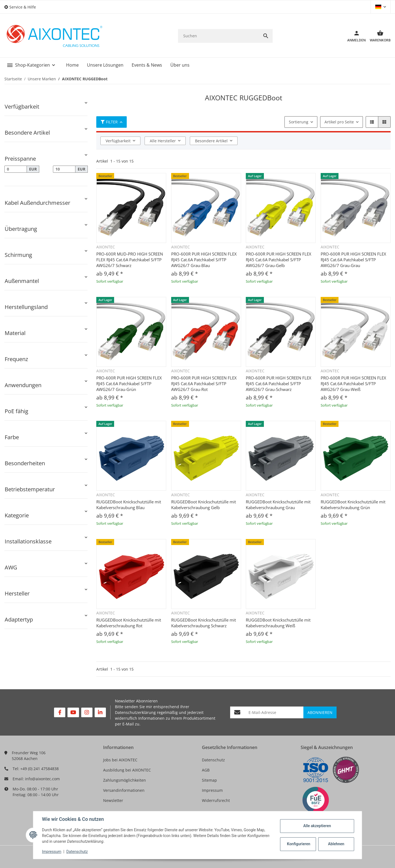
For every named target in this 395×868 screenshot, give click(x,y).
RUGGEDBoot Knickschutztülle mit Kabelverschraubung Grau (278, 505)
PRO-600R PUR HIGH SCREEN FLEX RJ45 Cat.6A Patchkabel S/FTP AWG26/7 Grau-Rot (204, 384)
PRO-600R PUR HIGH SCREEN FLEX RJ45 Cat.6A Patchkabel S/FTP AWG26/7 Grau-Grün (129, 384)
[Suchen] (218, 36)
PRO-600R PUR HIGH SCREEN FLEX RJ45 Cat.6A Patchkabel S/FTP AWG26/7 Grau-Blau (204, 260)
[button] (22, 7)
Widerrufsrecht (216, 800)
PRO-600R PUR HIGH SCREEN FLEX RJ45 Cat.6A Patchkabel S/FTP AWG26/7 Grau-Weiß (353, 384)
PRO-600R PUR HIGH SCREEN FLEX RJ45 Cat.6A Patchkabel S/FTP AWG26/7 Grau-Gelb (279, 260)
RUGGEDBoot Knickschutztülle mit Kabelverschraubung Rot (129, 623)
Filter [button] (109, 122)
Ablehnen (336, 844)
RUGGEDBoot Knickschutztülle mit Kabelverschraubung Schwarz (204, 623)
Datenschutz (213, 760)
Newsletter (113, 800)
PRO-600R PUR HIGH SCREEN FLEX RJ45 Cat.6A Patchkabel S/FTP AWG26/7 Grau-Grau (353, 260)
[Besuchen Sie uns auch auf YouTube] (73, 712)
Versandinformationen (124, 790)
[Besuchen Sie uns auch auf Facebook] (60, 712)
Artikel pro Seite (339, 122)
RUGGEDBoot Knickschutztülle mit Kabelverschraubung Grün (353, 505)
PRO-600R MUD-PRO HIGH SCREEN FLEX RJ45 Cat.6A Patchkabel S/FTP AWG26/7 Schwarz (130, 260)
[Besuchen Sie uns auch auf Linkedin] (100, 712)
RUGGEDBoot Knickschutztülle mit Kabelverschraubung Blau (129, 505)
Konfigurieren (299, 844)
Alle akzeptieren (317, 826)
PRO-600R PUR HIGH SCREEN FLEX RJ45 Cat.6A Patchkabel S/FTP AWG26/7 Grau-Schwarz (279, 384)
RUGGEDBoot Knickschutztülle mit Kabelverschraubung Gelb (204, 505)
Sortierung (299, 122)
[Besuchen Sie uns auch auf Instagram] (87, 712)
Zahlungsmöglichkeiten (125, 780)
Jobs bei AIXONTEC (120, 760)
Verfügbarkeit (118, 141)
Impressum (212, 790)
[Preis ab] (16, 169)
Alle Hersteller (163, 141)
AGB (206, 770)
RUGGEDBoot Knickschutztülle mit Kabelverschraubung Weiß (278, 623)
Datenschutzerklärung (135, 712)
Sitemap (209, 780)
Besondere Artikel (211, 141)
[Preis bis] (64, 169)
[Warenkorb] (378, 36)
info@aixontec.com (42, 779)
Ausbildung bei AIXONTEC (127, 770)
